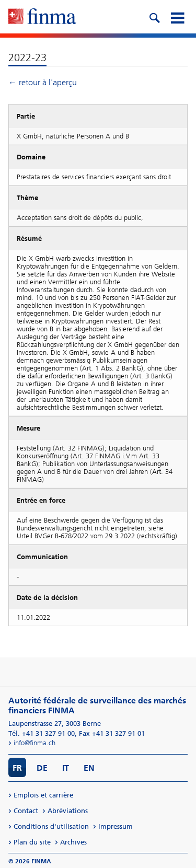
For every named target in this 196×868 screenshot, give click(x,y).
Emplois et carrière (43, 795)
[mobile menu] (177, 17)
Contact (26, 811)
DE (42, 768)
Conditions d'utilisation (51, 826)
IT (66, 768)
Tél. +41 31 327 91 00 (42, 733)
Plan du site (32, 842)
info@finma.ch (34, 743)
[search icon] (154, 17)
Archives (73, 842)
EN (89, 768)
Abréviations (68, 811)
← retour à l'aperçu (43, 82)
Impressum (116, 826)
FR (17, 768)
